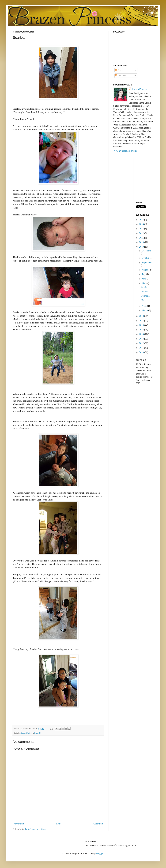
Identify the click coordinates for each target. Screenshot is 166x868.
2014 (142, 334)
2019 (142, 247)
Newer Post (19, 824)
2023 (142, 229)
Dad (143, 300)
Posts (119, 70)
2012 (142, 343)
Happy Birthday (27, 733)
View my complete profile (125, 151)
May (144, 283)
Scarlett (145, 287)
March (145, 310)
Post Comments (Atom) (36, 829)
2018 (142, 316)
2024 (142, 224)
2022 (142, 233)
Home (59, 824)
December (147, 251)
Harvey (145, 292)
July (144, 274)
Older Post (98, 824)
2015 (142, 330)
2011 (142, 348)
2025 (142, 220)
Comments (121, 76)
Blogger (100, 854)
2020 (142, 242)
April (145, 306)
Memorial (146, 296)
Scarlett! (38, 733)
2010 (142, 352)
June (144, 279)
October (146, 258)
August (145, 270)
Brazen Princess (140, 89)
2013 (142, 339)
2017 (142, 321)
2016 (142, 325)
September (147, 263)
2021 (142, 238)
